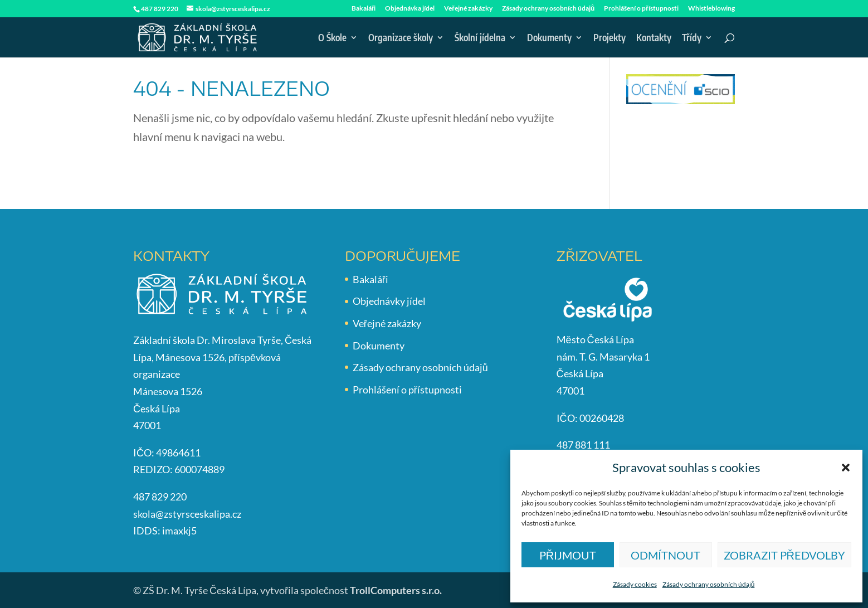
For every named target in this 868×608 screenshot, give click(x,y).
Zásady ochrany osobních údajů (709, 584)
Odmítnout (665, 555)
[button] (846, 468)
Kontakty (654, 38)
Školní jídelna (480, 38)
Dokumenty (549, 38)
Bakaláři (364, 9)
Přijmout (568, 555)
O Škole (332, 38)
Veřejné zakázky (468, 9)
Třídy (692, 38)
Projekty (609, 38)
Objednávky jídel (389, 301)
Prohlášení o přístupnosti (641, 9)
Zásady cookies (635, 584)
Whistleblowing (711, 9)
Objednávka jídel (410, 9)
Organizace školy (401, 38)
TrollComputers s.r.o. (396, 590)
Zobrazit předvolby (784, 555)
